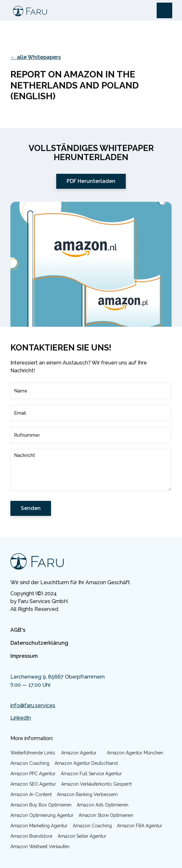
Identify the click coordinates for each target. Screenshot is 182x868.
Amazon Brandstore (31, 836)
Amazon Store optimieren (106, 815)
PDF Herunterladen (91, 181)
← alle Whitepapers (36, 57)
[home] (28, 10)
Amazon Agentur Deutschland (86, 763)
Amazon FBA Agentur (140, 826)
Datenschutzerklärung (39, 643)
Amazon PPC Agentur (33, 774)
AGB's (18, 630)
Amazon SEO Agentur (33, 784)
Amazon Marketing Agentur (39, 826)
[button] (164, 10)
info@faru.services (33, 705)
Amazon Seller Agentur (82, 836)
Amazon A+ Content (31, 794)
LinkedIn (21, 718)
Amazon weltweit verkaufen (40, 847)
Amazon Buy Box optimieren (41, 805)
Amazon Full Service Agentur (91, 774)
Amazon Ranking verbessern (87, 794)
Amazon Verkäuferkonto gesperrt (96, 784)
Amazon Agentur (79, 753)
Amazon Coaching (30, 763)
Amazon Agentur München (135, 753)
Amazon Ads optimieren (103, 805)
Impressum (24, 656)
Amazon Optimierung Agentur (42, 815)
